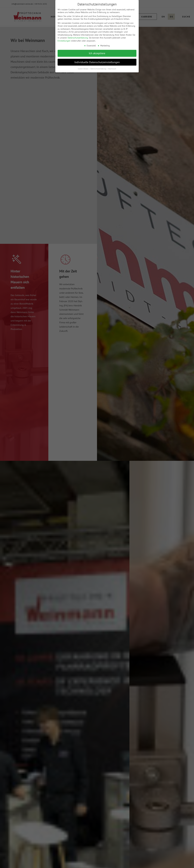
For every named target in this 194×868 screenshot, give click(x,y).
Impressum (112, 69)
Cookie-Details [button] (83, 69)
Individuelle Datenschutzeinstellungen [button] (97, 62)
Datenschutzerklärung (78, 38)
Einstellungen (64, 41)
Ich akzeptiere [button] (97, 53)
